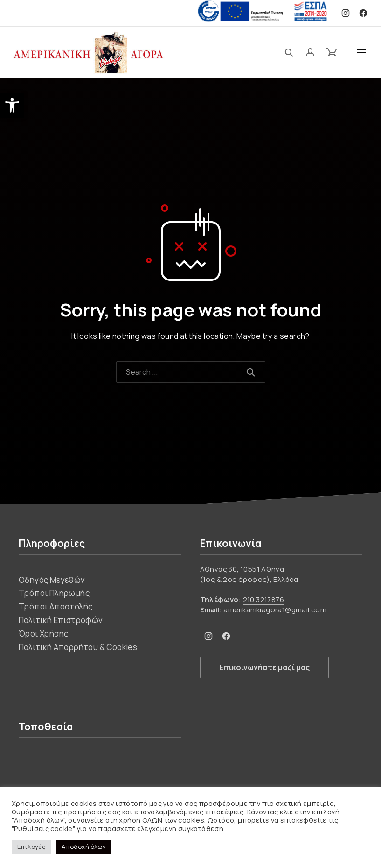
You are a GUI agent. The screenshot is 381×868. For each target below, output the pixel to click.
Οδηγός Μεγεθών (52, 580)
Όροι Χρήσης (43, 633)
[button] (12, 105)
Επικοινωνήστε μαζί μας (264, 667)
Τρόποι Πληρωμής (54, 593)
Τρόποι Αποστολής (55, 606)
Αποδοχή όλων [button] (84, 847)
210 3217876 (263, 599)
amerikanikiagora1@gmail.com (275, 610)
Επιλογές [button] (31, 847)
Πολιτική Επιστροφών (61, 620)
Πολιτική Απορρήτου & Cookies (78, 647)
